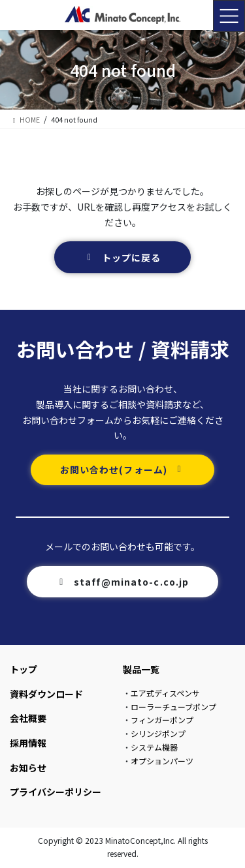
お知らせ (28, 768)
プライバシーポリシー (56, 792)
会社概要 (28, 718)
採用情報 (28, 743)
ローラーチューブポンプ (173, 707)
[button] (122, 257)
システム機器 (154, 747)
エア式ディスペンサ (165, 693)
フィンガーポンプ (162, 720)
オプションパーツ (162, 761)
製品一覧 (141, 669)
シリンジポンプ (158, 733)
